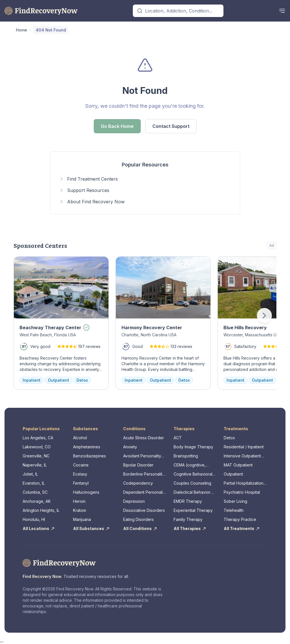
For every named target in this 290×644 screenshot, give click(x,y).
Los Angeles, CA (38, 438)
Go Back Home (117, 126)
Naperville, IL (35, 465)
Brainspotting (186, 456)
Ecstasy (80, 474)
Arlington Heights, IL (41, 510)
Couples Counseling (192, 483)
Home (22, 30)
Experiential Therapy (193, 510)
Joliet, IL (30, 474)
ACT (178, 438)
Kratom (80, 510)
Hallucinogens (86, 492)
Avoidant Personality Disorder (142, 456)
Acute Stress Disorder (144, 438)
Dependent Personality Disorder (145, 492)
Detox (229, 438)
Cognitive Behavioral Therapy (193, 474)
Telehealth (234, 510)
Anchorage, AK (37, 501)
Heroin (79, 501)
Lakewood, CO (37, 447)
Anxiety (130, 447)
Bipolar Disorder (138, 465)
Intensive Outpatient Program (242, 456)
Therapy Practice (240, 519)
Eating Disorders (138, 519)
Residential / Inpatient (244, 447)
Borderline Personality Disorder (144, 474)
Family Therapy (188, 519)
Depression (134, 501)
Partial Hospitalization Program (244, 483)
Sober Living (235, 501)
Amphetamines (87, 447)
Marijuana (82, 519)
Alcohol (80, 438)
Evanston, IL (34, 483)
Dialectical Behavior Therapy (192, 492)
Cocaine (81, 465)
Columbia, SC (35, 492)
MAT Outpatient (238, 465)
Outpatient (233, 474)
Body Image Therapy (193, 447)
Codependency (138, 483)
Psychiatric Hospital (242, 492)
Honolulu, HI (34, 519)
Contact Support (171, 126)
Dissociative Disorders (144, 510)
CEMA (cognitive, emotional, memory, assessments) (192, 465)
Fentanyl (81, 483)
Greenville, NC (36, 456)
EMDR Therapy (188, 501)
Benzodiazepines (89, 456)
